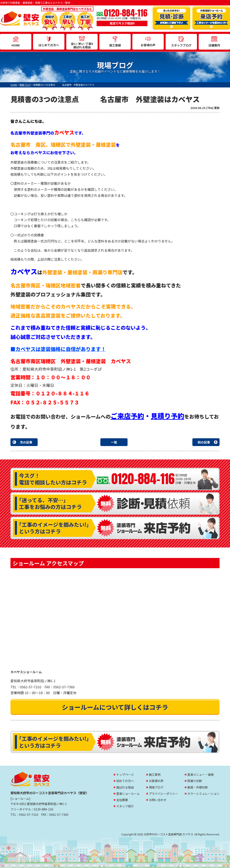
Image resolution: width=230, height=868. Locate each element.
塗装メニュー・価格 (201, 774)
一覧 (114, 442)
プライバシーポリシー (164, 794)
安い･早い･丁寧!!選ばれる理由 (82, 43)
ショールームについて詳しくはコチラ (115, 707)
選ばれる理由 (125, 787)
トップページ (125, 774)
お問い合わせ (158, 800)
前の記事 (204, 442)
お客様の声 (148, 42)
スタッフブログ (181, 42)
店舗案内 (214, 42)
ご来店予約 (127, 416)
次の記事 (26, 442)
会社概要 (122, 800)
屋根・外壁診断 (198, 787)
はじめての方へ (49, 42)
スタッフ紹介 (125, 806)
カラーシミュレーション (203, 794)
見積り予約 (167, 416)
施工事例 (155, 774)
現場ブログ (156, 787)
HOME (16, 42)
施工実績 (115, 42)
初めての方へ (125, 781)
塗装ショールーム (128, 794)
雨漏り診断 (195, 781)
